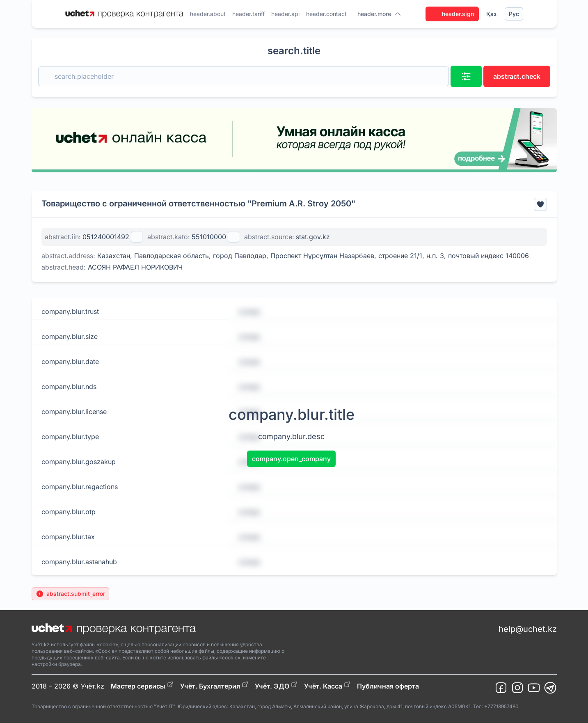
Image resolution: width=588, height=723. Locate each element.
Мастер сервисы (142, 686)
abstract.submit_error (70, 594)
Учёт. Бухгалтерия (214, 686)
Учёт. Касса (327, 686)
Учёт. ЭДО (276, 686)
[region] (294, 140)
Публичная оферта (388, 686)
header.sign (452, 14)
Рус (514, 14)
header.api (285, 14)
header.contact (326, 14)
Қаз (491, 14)
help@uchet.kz (528, 629)
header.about (208, 14)
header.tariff (248, 14)
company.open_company (291, 459)
